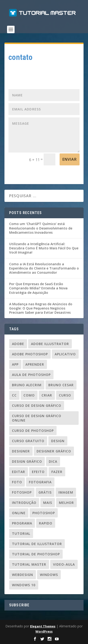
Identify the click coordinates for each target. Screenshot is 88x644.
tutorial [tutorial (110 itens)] (21, 533)
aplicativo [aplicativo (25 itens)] (65, 354)
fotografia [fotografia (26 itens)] (40, 482)
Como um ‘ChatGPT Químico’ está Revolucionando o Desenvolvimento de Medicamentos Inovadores (41, 228)
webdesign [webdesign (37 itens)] (23, 575)
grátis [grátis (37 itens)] (45, 492)
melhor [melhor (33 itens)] (66, 503)
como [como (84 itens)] (29, 395)
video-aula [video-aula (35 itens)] (64, 564)
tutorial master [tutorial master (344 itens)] (29, 564)
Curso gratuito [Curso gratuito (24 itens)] (28, 441)
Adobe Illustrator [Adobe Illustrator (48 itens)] (50, 344)
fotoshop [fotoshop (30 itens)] (22, 492)
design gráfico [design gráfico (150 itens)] (27, 461)
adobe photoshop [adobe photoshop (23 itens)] (30, 354)
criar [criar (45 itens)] (47, 395)
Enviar (70, 159)
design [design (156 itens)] (58, 441)
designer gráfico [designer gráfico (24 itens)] (54, 451)
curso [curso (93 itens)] (65, 395)
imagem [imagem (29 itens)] (66, 492)
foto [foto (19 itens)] (17, 482)
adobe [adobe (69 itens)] (18, 344)
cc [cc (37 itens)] (14, 395)
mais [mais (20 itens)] (48, 503)
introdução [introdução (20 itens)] (24, 503)
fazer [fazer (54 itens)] (57, 472)
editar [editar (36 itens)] (19, 472)
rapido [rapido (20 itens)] (46, 523)
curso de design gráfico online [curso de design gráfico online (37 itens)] (37, 418)
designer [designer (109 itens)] (21, 451)
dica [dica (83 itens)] (53, 461)
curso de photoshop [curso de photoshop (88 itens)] (33, 431)
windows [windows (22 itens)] (49, 575)
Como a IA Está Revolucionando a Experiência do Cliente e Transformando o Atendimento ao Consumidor (44, 268)
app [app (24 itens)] (15, 364)
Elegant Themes (43, 626)
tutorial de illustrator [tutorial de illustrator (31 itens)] (37, 544)
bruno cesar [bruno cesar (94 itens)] (61, 385)
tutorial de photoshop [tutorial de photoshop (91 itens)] (36, 554)
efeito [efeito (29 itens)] (38, 472)
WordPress (44, 631)
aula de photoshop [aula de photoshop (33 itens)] (31, 375)
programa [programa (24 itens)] (22, 523)
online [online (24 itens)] (19, 513)
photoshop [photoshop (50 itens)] (44, 513)
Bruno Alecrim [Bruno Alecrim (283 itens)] (27, 385)
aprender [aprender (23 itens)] (35, 364)
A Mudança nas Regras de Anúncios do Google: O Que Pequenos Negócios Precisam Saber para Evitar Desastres (41, 308)
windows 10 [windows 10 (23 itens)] (24, 585)
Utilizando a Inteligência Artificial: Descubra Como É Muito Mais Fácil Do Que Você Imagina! (44, 248)
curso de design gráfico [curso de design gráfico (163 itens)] (37, 406)
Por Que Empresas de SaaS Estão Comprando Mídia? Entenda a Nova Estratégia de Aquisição (38, 288)
